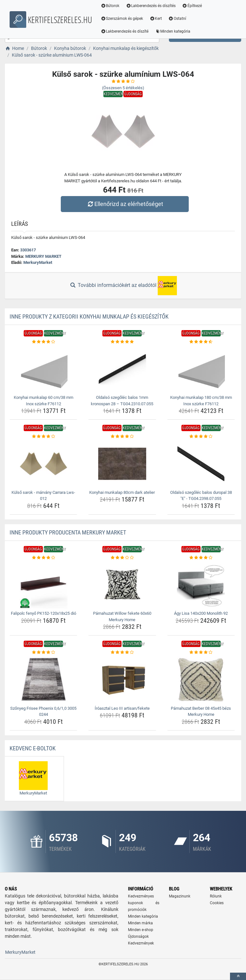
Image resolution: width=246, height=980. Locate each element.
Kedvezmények (141, 943)
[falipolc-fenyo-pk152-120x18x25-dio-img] (43, 585)
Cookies (217, 903)
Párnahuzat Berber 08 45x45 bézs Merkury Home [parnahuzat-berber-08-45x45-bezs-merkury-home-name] (201, 711)
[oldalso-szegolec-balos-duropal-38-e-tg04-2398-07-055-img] (201, 464)
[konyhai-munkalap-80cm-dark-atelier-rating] (122, 437)
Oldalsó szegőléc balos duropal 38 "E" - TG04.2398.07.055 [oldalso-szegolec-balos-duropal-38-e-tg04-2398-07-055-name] (201, 496)
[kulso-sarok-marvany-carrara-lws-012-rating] (43, 437)
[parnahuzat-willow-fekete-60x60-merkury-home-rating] (122, 558)
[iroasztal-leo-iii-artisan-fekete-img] (122, 680)
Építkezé (192, 6)
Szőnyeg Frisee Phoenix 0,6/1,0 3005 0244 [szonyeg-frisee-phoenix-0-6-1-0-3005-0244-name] (43, 711)
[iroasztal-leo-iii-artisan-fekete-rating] (122, 652)
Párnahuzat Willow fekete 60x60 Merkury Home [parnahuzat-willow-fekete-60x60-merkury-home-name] (122, 616)
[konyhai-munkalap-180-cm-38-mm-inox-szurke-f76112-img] (201, 369)
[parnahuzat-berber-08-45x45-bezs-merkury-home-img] (201, 680)
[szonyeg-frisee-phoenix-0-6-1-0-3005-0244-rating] (43, 652)
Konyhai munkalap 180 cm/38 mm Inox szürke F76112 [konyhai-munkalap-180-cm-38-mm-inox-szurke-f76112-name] (201, 401)
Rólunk (216, 896)
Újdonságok (138, 937)
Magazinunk (180, 896)
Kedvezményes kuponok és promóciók (144, 903)
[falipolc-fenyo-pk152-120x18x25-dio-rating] (43, 558)
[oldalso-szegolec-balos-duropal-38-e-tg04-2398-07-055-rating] (201, 437)
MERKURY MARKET (43, 256)
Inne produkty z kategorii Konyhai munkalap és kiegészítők (89, 316)
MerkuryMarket (38, 262)
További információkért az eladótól (123, 286)
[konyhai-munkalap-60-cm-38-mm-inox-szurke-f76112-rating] (43, 342)
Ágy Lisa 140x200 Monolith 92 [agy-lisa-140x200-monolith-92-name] (201, 613)
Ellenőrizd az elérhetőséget (124, 204)
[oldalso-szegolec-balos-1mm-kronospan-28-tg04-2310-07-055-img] (122, 369)
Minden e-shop (141, 930)
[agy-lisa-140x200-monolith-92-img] (201, 585)
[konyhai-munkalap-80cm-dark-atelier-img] (122, 464)
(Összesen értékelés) (123, 88)
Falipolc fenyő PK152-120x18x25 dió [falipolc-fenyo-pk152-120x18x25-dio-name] (44, 613)
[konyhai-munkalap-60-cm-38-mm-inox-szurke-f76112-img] (43, 369)
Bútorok (110, 6)
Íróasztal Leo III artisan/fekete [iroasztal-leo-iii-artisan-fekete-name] (122, 708)
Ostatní (178, 19)
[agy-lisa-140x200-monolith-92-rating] (201, 558)
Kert (156, 19)
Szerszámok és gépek (122, 19)
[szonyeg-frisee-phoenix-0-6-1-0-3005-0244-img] (43, 680)
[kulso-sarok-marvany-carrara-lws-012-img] (43, 464)
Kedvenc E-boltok (33, 748)
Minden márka (140, 923)
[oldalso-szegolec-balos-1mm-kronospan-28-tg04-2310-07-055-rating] (122, 342)
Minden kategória (173, 31)
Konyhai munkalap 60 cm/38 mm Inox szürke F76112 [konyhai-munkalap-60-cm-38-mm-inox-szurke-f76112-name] (44, 401)
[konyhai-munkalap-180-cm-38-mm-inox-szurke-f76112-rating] (201, 342)
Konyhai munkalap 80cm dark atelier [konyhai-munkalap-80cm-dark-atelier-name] (122, 492)
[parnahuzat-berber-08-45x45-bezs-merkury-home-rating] (201, 652)
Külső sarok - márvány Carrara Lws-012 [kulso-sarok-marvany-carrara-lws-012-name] (43, 496)
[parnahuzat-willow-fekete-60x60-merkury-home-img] (122, 585)
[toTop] (238, 976)
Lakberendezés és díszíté (125, 31)
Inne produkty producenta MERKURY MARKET (68, 532)
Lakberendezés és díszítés (151, 6)
